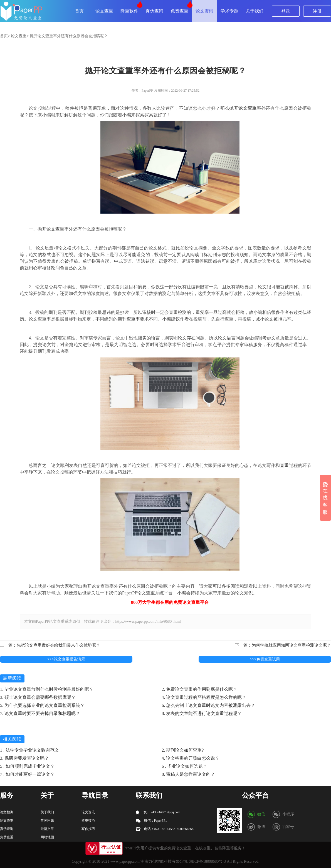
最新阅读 (12, 678)
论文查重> (20, 36)
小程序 (288, 814)
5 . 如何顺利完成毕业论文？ (27, 766)
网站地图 (47, 837)
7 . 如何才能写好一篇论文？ (27, 774)
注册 (317, 11)
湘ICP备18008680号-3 (207, 861)
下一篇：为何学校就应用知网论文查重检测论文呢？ (283, 645)
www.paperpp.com (125, 861)
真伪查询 (154, 11)
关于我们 (255, 11)
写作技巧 (88, 829)
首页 (79, 11)
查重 (284, 465)
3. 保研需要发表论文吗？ (24, 758)
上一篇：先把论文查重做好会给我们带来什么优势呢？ (50, 645)
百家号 (288, 827)
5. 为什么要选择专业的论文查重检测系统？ (42, 705)
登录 (286, 11)
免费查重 (179, 11)
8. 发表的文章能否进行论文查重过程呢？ (202, 713)
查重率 (133, 319)
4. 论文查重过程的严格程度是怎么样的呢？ (204, 697)
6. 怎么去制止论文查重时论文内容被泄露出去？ (208, 705)
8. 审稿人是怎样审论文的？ (188, 774)
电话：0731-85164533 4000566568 (165, 829)
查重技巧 (88, 821)
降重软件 (129, 11)
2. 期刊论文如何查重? (183, 750)
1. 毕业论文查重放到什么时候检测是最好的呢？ (47, 689)
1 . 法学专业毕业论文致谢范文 (29, 750)
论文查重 (104, 11)
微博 (261, 827)
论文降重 (7, 821)
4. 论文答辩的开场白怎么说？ (191, 758)
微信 (261, 814)
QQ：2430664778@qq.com (158, 812)
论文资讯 (204, 11)
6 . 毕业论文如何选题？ (184, 766)
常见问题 (47, 821)
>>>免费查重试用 (265, 659)
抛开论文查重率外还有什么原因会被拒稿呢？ (69, 36)
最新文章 (47, 829)
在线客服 (325, 498)
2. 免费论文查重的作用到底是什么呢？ (199, 689)
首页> (5, 36)
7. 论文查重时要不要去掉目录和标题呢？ (40, 713)
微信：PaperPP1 (151, 821)
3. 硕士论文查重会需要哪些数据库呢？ (38, 697)
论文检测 (7, 812)
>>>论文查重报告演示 (66, 659)
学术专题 (229, 11)
